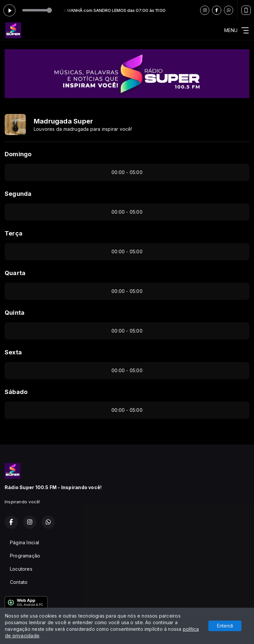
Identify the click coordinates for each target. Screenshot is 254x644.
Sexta (13, 352)
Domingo (18, 154)
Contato (19, 582)
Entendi (225, 626)
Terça (14, 233)
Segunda (18, 194)
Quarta (15, 273)
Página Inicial (24, 542)
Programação (25, 556)
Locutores (21, 569)
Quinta (15, 313)
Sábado (16, 392)
